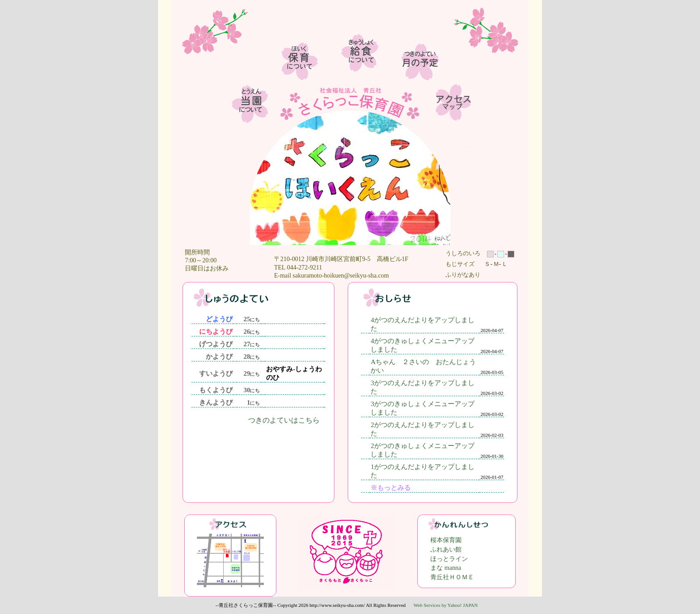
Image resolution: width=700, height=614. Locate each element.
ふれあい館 (446, 550)
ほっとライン (449, 559)
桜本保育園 (446, 540)
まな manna (446, 568)
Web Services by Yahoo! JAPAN (446, 605)
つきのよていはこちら (284, 420)
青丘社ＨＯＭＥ (452, 577)
